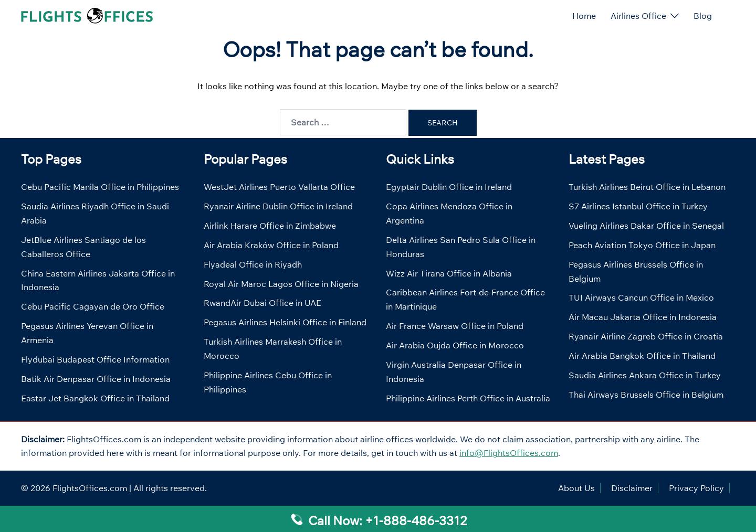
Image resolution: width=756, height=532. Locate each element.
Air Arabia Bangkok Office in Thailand (642, 356)
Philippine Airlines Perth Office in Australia (468, 398)
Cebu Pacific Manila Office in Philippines (100, 187)
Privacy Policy (696, 488)
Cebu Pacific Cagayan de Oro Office (93, 306)
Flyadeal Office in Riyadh (253, 264)
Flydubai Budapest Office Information (95, 359)
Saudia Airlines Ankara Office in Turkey (645, 375)
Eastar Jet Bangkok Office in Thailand (95, 398)
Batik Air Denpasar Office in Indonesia (96, 379)
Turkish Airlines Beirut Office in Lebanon (647, 187)
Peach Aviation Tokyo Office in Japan (642, 245)
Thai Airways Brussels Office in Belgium (646, 395)
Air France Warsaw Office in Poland (455, 326)
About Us (576, 488)
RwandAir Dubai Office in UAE (262, 303)
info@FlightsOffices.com (509, 453)
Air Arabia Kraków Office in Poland (271, 245)
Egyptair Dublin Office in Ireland (449, 187)
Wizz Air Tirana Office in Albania (449, 273)
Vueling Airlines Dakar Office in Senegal (646, 226)
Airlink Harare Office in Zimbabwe (270, 226)
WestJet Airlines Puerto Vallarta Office (279, 187)
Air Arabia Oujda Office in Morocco (455, 345)
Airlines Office (638, 16)
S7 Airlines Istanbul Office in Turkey (638, 206)
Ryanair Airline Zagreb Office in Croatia (646, 336)
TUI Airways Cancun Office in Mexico (641, 297)
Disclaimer (632, 488)
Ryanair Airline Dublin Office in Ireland (278, 206)
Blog (703, 16)
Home (584, 16)
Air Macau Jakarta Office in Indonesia (643, 317)
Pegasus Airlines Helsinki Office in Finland (285, 322)
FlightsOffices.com (90, 488)
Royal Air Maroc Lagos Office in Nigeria (281, 284)
